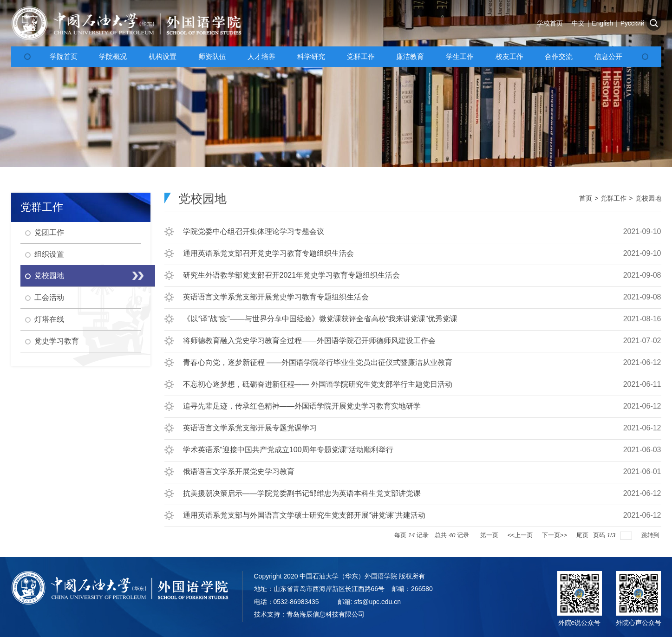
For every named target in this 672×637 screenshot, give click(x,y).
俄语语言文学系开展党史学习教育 (239, 471)
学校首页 (550, 23)
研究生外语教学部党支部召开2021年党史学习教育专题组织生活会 (292, 275)
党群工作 (613, 198)
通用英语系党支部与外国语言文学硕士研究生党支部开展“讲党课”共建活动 (304, 515)
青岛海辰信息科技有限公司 (326, 614)
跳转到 (651, 535)
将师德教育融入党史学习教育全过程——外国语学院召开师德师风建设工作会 (309, 341)
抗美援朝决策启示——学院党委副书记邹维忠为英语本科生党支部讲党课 (302, 493)
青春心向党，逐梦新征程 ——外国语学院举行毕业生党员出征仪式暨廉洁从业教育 (318, 362)
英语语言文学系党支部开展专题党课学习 (250, 428)
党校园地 (648, 198)
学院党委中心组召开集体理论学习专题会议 (254, 231)
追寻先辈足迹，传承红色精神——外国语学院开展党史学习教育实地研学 (302, 406)
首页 (586, 198)
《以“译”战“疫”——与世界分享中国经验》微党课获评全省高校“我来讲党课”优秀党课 (320, 319)
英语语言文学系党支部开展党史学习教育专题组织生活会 (276, 297)
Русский (633, 23)
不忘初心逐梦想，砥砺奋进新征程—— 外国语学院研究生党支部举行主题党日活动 (318, 384)
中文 (578, 23)
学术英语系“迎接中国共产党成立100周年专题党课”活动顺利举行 (288, 450)
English (602, 23)
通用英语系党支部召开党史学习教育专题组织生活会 (268, 253)
